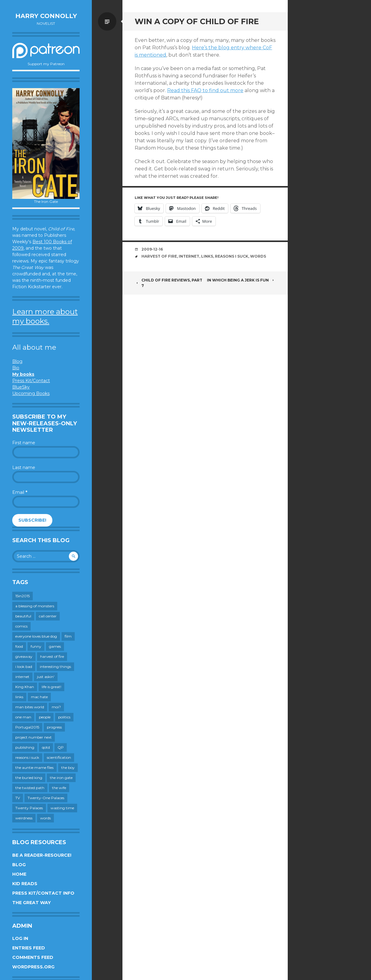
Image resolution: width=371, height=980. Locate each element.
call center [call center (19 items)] (48, 616)
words (258, 256)
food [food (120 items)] (19, 646)
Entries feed (29, 948)
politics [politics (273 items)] (64, 717)
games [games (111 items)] (55, 646)
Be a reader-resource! (42, 855)
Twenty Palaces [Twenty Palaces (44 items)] (29, 808)
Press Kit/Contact (31, 381)
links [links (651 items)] (19, 697)
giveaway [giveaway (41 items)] (24, 656)
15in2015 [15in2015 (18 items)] (22, 596)
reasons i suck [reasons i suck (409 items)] (27, 757)
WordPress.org (33, 967)
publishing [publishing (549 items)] (25, 747)
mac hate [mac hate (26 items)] (39, 697)
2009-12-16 (152, 249)
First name (24, 443)
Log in (20, 938)
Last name (24, 468)
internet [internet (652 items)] (22, 677)
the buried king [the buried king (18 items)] (29, 778)
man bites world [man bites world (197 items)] (30, 707)
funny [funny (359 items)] (36, 646)
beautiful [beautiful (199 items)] (23, 616)
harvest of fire (159, 256)
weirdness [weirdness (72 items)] (24, 818)
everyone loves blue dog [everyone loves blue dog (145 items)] (36, 636)
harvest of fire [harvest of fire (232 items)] (52, 656)
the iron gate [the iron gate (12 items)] (61, 778)
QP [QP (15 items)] (61, 747)
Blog (17, 361)
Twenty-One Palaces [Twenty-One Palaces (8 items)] (46, 798)
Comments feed (33, 957)
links (207, 256)
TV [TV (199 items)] (18, 798)
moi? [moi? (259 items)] (56, 707)
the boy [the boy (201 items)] (68, 768)
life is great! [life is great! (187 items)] (51, 687)
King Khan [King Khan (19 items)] (25, 687)
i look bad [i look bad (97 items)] (24, 667)
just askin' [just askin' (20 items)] (46, 677)
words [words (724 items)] (45, 818)
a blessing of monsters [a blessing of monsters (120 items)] (35, 606)
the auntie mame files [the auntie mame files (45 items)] (34, 768)
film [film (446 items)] (68, 636)
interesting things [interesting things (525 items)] (55, 667)
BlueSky (21, 387)
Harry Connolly (46, 16)
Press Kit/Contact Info (43, 893)
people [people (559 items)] (45, 717)
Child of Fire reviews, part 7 (169, 283)
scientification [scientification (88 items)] (59, 757)
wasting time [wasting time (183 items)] (62, 808)
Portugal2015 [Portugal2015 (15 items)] (27, 727)
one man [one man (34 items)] (23, 717)
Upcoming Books (31, 393)
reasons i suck (232, 256)
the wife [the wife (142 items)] (59, 788)
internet (189, 256)
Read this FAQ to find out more (205, 90)
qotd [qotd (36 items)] (46, 747)
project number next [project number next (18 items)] (34, 737)
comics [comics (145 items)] (21, 626)
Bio (16, 368)
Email (20, 492)
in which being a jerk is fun (241, 280)
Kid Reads (25, 884)
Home (19, 874)
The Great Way (32, 903)
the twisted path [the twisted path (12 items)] (30, 788)
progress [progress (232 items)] (54, 727)
